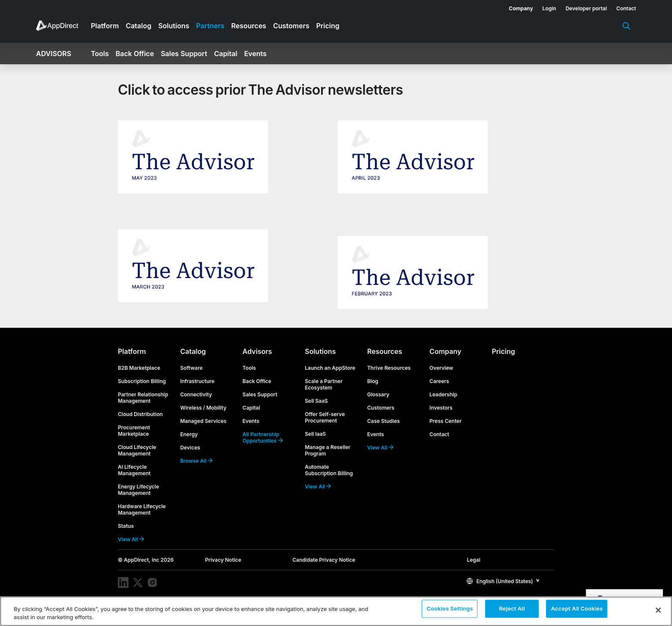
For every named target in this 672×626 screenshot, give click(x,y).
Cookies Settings (450, 611)
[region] (336, 611)
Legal (473, 560)
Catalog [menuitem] (138, 26)
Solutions (320, 351)
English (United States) (500, 581)
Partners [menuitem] (210, 26)
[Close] (658, 610)
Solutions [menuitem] (174, 26)
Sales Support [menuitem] (184, 54)
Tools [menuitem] (100, 54)
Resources (385, 351)
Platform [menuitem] (105, 26)
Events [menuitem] (255, 54)
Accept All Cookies (577, 611)
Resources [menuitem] (249, 26)
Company (445, 351)
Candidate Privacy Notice (324, 560)
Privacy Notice (223, 560)
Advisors (257, 351)
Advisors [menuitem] (54, 54)
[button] (503, 581)
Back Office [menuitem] (135, 54)
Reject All (512, 611)
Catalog (193, 351)
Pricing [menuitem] (328, 26)
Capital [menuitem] (225, 54)
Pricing (504, 351)
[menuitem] (516, 7)
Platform (132, 351)
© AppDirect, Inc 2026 (146, 560)
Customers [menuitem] (291, 26)
